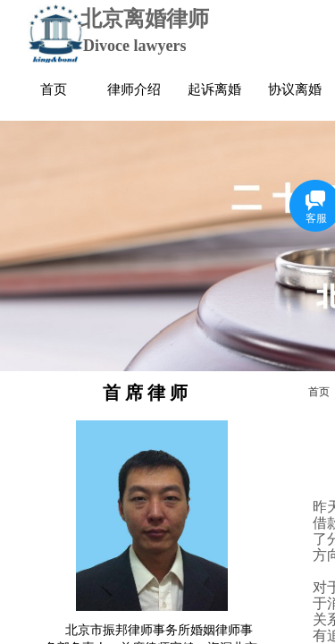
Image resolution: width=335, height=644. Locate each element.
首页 (319, 392)
